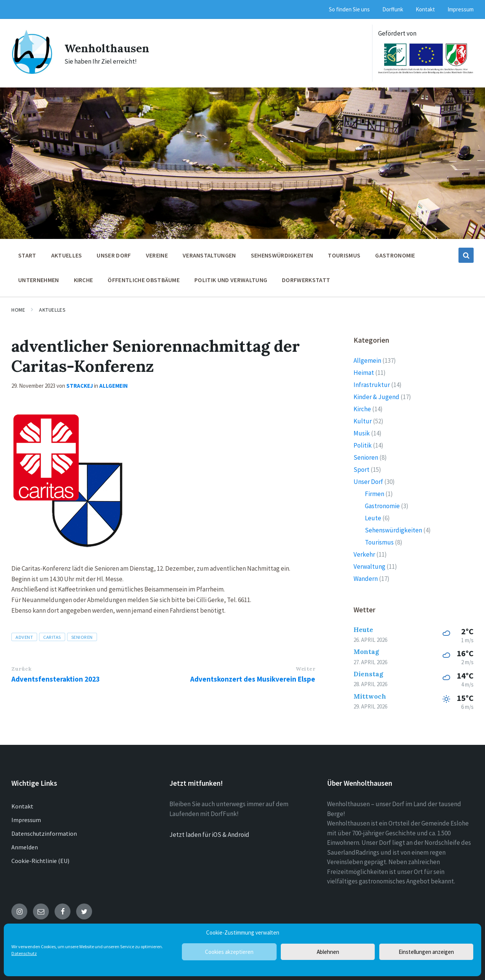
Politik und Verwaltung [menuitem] (231, 280)
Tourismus (379, 542)
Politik (363, 445)
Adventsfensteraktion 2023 (56, 679)
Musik (362, 433)
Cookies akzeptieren (229, 952)
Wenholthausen (107, 48)
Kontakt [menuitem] (425, 9)
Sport (361, 470)
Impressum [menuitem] (461, 9)
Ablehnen (328, 952)
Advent (24, 637)
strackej (80, 386)
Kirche (362, 409)
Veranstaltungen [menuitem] (209, 255)
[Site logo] (32, 72)
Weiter (305, 669)
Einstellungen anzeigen (426, 952)
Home (18, 310)
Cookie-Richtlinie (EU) (40, 861)
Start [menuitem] (27, 255)
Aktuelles (52, 310)
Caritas (52, 637)
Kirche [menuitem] (84, 280)
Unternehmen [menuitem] (39, 280)
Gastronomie (382, 506)
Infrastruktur (372, 385)
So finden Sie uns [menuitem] (349, 9)
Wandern (366, 579)
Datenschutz (24, 953)
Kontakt (22, 806)
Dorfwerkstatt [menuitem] (306, 280)
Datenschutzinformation (44, 833)
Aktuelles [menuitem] (67, 255)
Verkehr (364, 554)
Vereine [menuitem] (157, 255)
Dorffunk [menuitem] (393, 9)
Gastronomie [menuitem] (395, 255)
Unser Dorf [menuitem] (114, 255)
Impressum (26, 820)
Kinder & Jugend (376, 397)
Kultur (363, 421)
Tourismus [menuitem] (344, 255)
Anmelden (25, 847)
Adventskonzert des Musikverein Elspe (253, 679)
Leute (373, 518)
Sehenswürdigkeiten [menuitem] (282, 255)
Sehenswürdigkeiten (393, 530)
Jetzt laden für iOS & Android (209, 835)
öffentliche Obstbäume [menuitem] (144, 280)
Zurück (21, 669)
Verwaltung (369, 566)
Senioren (82, 637)
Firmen (375, 494)
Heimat (364, 373)
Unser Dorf (368, 482)
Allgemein (113, 386)
